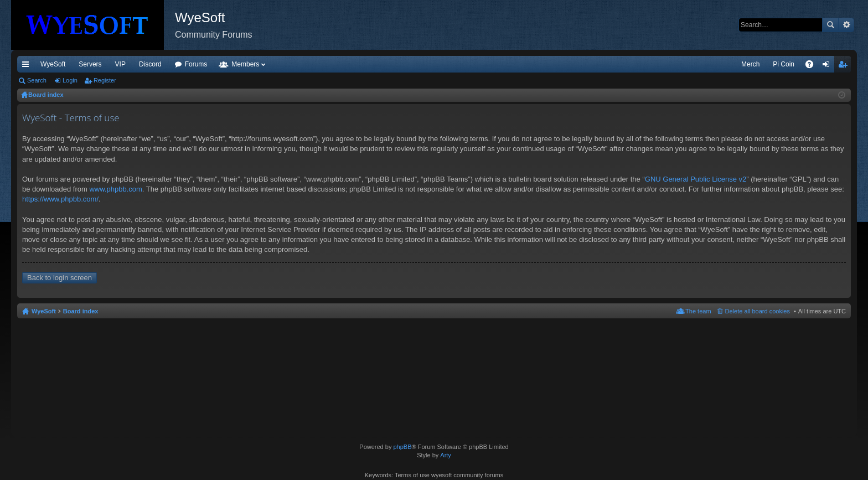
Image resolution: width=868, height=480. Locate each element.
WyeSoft (53, 64)
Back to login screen (60, 278)
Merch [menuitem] (750, 64)
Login (70, 80)
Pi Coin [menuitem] (784, 64)
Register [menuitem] (845, 66)
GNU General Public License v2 (696, 179)
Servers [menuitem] (90, 64)
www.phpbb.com (115, 189)
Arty (446, 455)
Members (245, 64)
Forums (196, 64)
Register (105, 80)
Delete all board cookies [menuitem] (758, 311)
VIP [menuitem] (120, 64)
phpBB (402, 447)
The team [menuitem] (698, 311)
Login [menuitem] (828, 66)
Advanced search (846, 25)
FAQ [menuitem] (813, 66)
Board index (81, 311)
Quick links (28, 66)
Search (830, 25)
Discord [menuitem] (150, 64)
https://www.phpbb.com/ (60, 199)
